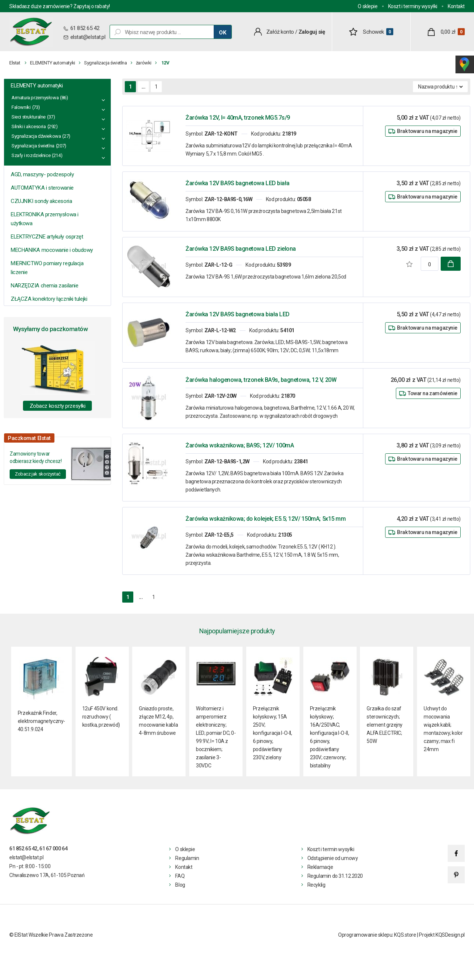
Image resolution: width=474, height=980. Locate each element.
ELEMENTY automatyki (53, 63)
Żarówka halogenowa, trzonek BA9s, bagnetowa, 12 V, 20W (261, 380)
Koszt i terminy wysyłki (413, 6)
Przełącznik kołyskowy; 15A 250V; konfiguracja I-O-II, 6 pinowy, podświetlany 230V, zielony (273, 733)
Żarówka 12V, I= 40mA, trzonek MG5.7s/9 (238, 118)
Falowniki (21, 107)
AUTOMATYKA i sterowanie (42, 188)
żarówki (144, 63)
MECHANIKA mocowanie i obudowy (52, 250)
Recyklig (316, 885)
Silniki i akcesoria (29, 126)
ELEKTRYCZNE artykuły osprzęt (47, 237)
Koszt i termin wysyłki (331, 849)
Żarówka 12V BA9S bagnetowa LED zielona (241, 249)
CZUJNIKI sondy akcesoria (41, 201)
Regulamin (187, 858)
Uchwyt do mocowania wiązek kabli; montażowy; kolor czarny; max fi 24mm (443, 729)
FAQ (180, 876)
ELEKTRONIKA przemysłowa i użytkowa (45, 219)
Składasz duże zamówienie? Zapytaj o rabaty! (60, 6)
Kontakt (456, 6)
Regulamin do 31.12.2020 (335, 876)
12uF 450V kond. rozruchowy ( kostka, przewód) (101, 717)
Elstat (15, 63)
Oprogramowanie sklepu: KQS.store (377, 935)
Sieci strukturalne (29, 117)
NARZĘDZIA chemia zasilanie (44, 286)
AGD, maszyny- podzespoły (42, 174)
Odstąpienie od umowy (333, 858)
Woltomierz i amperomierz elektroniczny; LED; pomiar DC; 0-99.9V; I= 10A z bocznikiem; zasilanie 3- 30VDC (216, 737)
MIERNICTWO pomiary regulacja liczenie (47, 268)
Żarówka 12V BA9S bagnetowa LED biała (238, 183)
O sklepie (368, 6)
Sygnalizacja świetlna (106, 63)
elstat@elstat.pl (88, 37)
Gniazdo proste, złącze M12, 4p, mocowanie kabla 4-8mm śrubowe (158, 721)
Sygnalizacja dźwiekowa (36, 136)
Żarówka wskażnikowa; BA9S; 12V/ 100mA (240, 445)
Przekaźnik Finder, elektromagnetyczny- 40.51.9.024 (41, 721)
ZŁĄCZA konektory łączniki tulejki (49, 299)
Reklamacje (320, 867)
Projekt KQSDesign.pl (442, 935)
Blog (180, 885)
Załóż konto (280, 32)
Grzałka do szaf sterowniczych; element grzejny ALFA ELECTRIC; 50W (385, 725)
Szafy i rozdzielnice (31, 155)
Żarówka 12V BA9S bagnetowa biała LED (238, 314)
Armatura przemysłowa (35, 98)
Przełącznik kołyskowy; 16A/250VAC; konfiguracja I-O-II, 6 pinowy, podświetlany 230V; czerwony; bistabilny (330, 737)
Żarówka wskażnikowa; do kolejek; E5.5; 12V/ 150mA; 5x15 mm (266, 519)
